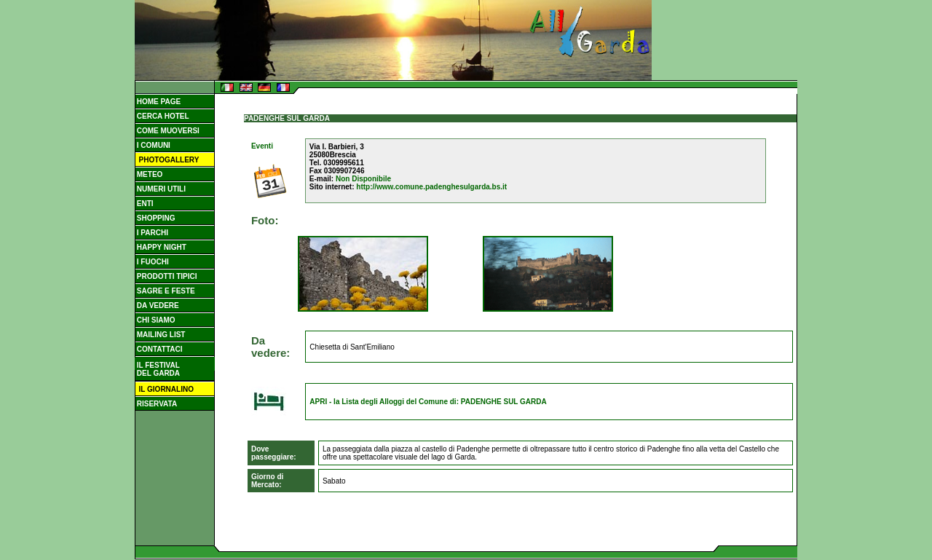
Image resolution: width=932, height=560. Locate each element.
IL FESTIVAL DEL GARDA (157, 369)
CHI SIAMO (155, 320)
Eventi (262, 146)
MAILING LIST (160, 335)
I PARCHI (151, 233)
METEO (149, 174)
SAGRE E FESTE (165, 291)
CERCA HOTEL (162, 116)
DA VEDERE (157, 305)
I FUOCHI (152, 262)
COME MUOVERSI (167, 131)
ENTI (144, 204)
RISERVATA (156, 404)
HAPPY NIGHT (161, 247)
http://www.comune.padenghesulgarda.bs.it (431, 187)
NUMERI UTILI (160, 189)
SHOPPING (155, 218)
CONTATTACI (159, 349)
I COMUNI (153, 145)
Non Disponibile (363, 179)
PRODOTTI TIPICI (166, 276)
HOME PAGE (158, 102)
